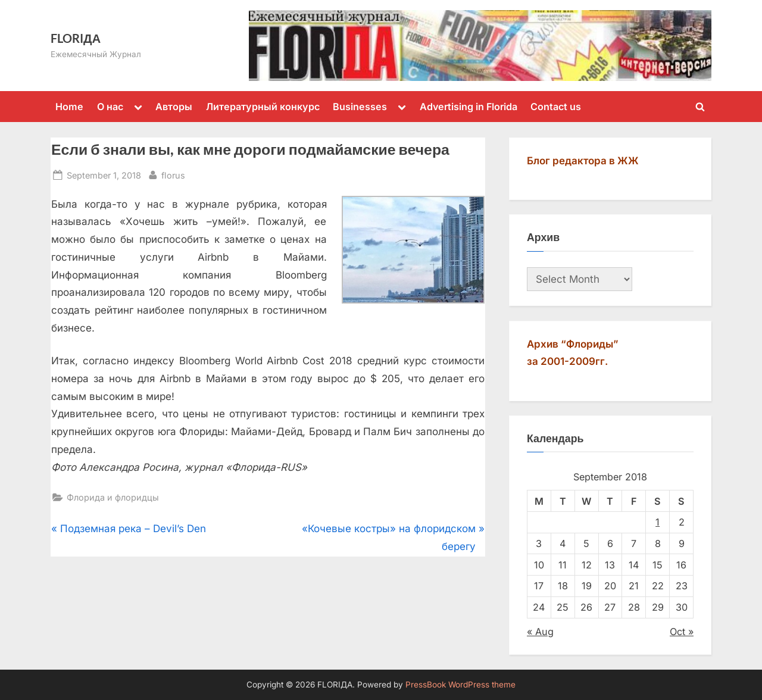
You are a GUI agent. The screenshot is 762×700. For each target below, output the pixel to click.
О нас (110, 107)
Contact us (556, 107)
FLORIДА (76, 38)
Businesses (360, 107)
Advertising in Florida (469, 107)
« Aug (540, 632)
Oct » (682, 632)
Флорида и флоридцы (113, 497)
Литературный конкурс (263, 107)
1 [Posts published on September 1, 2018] (658, 522)
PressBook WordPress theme (460, 685)
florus (173, 174)
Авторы (174, 107)
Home (69, 107)
